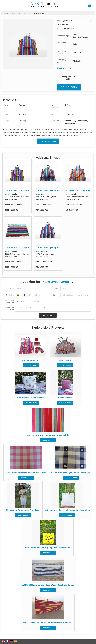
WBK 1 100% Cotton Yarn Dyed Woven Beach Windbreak (48, 585)
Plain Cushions (65, 398)
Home (5, 13)
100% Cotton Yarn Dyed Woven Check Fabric (26, 473)
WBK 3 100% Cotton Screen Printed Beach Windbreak (48, 623)
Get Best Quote (31, 365)
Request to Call (69, 78)
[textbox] (80, 295)
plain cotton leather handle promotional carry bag (67, 510)
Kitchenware (21, 13)
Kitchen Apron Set (31, 360)
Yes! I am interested (48, 141)
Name (12, 289)
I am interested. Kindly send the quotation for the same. (53, 309)
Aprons (30, 13)
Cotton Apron (65, 360)
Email (57, 289)
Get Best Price (64, 25)
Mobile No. (10, 295)
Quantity (56, 295)
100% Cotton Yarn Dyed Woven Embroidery (71, 473)
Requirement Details (9, 309)
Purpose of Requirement (9, 302)
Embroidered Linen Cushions (31, 398)
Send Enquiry (69, 87)
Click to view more (64, 68)
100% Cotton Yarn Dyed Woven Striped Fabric (48, 435)
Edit (86, 295)
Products (12, 13)
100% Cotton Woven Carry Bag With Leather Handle (48, 548)
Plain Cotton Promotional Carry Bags (23, 510)
